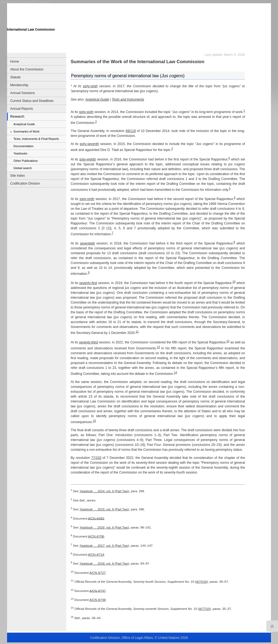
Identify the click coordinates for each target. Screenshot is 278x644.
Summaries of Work (27, 131)
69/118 (131, 131)
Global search (23, 168)
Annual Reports (22, 109)
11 (137, 332)
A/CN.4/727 (97, 573)
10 (234, 282)
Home (15, 62)
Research (17, 117)
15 (94, 421)
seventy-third (89, 342)
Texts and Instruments (128, 99)
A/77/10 (204, 609)
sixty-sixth (86, 112)
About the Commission (27, 69)
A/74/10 (201, 582)
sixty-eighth (88, 159)
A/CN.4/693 (96, 518)
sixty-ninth (90, 86)
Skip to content (41, 2)
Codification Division (25, 183)
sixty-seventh (89, 144)
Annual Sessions (23, 93)
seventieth (87, 243)
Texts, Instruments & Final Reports (36, 139)
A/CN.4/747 (97, 591)
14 (176, 373)
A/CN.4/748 (97, 600)
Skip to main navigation (15, 2)
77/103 (96, 458)
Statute (16, 77)
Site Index (18, 176)
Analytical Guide (24, 124)
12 (228, 341)
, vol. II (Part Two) (104, 491)
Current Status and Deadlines (32, 101)
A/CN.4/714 (96, 555)
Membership (19, 85)
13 (158, 347)
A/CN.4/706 (96, 536)
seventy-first (88, 283)
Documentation (24, 146)
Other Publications (26, 161)
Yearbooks (20, 153)
